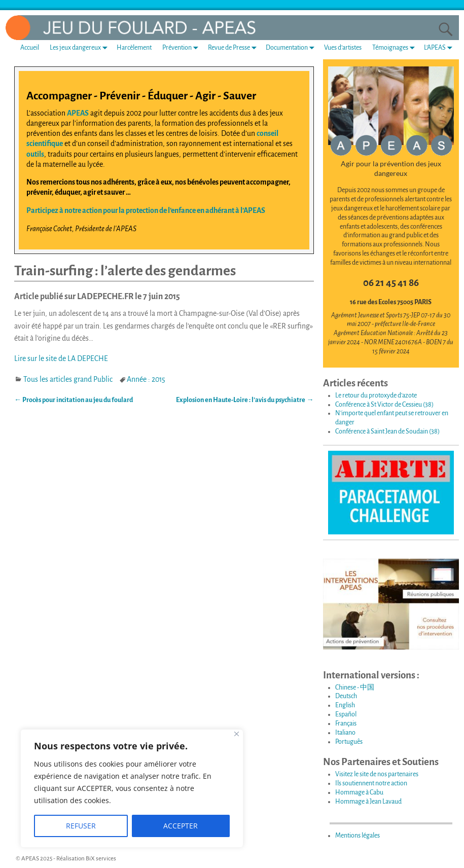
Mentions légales (358, 836)
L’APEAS (440, 48)
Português (349, 742)
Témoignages (396, 48)
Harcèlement (134, 48)
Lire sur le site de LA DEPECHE (61, 358)
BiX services (101, 859)
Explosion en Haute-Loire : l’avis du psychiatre (245, 400)
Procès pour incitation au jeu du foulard (74, 400)
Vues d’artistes (343, 48)
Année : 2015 (146, 379)
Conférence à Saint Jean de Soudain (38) (387, 431)
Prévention (182, 48)
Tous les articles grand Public (68, 379)
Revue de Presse (234, 48)
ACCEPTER (181, 826)
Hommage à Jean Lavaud (368, 802)
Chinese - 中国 (355, 688)
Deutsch (346, 696)
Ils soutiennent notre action (371, 783)
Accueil (30, 48)
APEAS (78, 113)
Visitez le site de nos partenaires (377, 774)
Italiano (345, 733)
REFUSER (81, 826)
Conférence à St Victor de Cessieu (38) (384, 405)
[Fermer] (237, 734)
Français (346, 724)
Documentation (292, 48)
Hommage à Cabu (359, 792)
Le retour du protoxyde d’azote (376, 395)
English (345, 705)
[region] (132, 788)
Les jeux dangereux (81, 48)
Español (346, 714)
